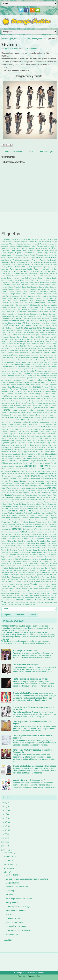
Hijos (11, 39)
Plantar (36, 509)
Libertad (23, 443)
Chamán (40, 305)
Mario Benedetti (34, 456)
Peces (33, 502)
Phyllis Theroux (45, 506)
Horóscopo (13, 413)
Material (5, 461)
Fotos (47, 394)
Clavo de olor (34, 310)
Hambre (5, 408)
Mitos (55, 471)
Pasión (17, 500)
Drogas (44, 360)
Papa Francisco (31, 495)
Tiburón (24, 582)
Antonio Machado (14, 267)
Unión (18, 589)
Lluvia (27, 445)
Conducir (39, 316)
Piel (3, 509)
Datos (20, 333)
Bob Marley (29, 283)
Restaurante (30, 537)
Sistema (37, 564)
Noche (54, 483)
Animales (5, 262)
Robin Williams (8, 541)
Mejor (42, 463)
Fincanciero (18, 394)
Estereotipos (28, 382)
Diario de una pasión (45, 351)
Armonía (44, 271)
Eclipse (4, 362)
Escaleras (36, 376)
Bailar (9, 278)
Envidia (11, 376)
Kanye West (46, 434)
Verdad (37, 595)
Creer (48, 323)
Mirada (38, 471)
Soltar (28, 568)
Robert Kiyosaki (51, 539)
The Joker (17, 582)
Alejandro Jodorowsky (24, 253)
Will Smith (5, 605)
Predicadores (19, 513)
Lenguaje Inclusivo (9, 441)
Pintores (8, 509)
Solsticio (22, 568)
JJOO (3, 429)
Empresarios (52, 369)
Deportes (43, 335)
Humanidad (52, 413)
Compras (5, 316)
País (31, 493)
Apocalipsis (47, 267)
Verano (31, 595)
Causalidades (6, 303)
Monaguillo (10, 474)
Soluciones (40, 568)
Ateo (42, 274)
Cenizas (12, 305)
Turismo (40, 586)
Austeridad (48, 274)
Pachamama (10, 493)
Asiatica (24, 274)
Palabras (44, 493)
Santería (54, 552)
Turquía (47, 586)
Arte (50, 271)
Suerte (44, 572)
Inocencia (53, 420)
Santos (36, 554)
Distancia (17, 358)
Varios (31, 593)
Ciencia (4, 310)
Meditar (36, 463)
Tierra (42, 582)
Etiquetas (20, 615)
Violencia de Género (33, 600)
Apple (55, 267)
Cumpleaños (28, 330)
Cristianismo (13, 325)
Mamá (54, 452)
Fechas (16, 389)
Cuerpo (46, 328)
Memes (47, 463)
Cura (35, 330)
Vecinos (43, 593)
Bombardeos (45, 283)
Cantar (54, 294)
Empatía (5, 369)
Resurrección (39, 537)
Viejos (40, 598)
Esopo (17, 378)
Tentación (31, 579)
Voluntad (33, 602)
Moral (34, 474)
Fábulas (45, 385)
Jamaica (21, 427)
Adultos (39, 248)
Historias (6, 410)
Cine (13, 310)
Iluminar (4, 417)
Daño (12, 333)
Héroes (29, 408)
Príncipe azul (43, 515)
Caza (21, 303)
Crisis (4, 326)
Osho (54, 491)
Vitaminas (10, 602)
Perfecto (30, 504)
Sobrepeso (53, 564)
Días (55, 350)
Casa (15, 300)
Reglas (50, 529)
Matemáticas (52, 459)
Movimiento (12, 476)
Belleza (5, 280)
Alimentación (7, 255)
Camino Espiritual (41, 292)
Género (43, 401)
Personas (15, 506)
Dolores (51, 358)
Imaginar (22, 417)
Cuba (48, 326)
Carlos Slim (44, 298)
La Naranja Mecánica (39, 436)
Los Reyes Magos (13, 447)
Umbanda (12, 589)
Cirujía (18, 310)
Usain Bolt (27, 591)
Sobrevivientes (6, 566)
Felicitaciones (34, 389)
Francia (54, 394)
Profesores (44, 518)
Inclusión (37, 417)
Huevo (45, 413)
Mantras (41, 454)
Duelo (55, 360)
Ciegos (50, 307)
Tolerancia (53, 582)
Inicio (5, 39)
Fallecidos (17, 387)
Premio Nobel (36, 513)
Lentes (20, 441)
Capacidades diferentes (18, 296)
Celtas (54, 303)
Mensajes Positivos (37, 466)
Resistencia (5, 537)
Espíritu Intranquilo (19, 380)
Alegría (11, 253)
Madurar (54, 450)
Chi (9, 307)
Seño (16, 559)
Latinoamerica (6, 438)
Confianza (47, 316)
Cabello (4, 289)
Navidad (23, 481)
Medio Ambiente (15, 463)
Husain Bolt (21, 415)
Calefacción (24, 289)
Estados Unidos (8, 382)
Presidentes (24, 515)
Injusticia (45, 420)
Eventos (13, 385)
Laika (55, 436)
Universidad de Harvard (30, 589)
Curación (42, 330)
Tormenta (5, 584)
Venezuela (5, 595)
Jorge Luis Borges (35, 429)
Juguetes (12, 434)
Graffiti (26, 403)
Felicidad (24, 389)
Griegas (4, 405)
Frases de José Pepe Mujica (18, 930)
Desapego (45, 337)
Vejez (49, 593)
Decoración (52, 332)
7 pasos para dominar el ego (18, 906)
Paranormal (41, 497)
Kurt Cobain (14, 436)
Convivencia (46, 319)
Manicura (17, 454)
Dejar (9, 335)
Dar (16, 332)
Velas (54, 593)
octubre (7, 860)
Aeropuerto (47, 248)
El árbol (9, 914)
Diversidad (25, 358)
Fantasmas (53, 387)
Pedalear (40, 502)
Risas (33, 539)
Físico (25, 394)
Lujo (44, 447)
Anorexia (37, 262)
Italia (55, 424)
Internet (54, 422)
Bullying (23, 287)
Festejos (31, 392)
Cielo (55, 307)
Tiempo (30, 582)
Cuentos (25, 328)
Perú (21, 506)
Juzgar (35, 434)
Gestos (13, 403)
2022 (42, 239)
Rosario (54, 541)
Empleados (12, 369)
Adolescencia (22, 248)
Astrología (36, 274)
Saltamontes (12, 546)
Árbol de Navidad (42, 269)
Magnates (26, 452)
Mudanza (20, 476)
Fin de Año (52, 391)
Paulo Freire (6, 502)
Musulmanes (45, 479)
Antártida (53, 262)
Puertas (38, 522)
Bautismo (48, 278)
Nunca (22, 486)
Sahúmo (51, 543)
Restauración (21, 537)
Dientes (22, 353)
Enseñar (36, 373)
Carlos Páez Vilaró (33, 298)
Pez (37, 506)
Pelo (11, 504)
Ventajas (24, 595)
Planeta (30, 509)
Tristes (20, 586)
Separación (27, 559)
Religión (23, 532)
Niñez (43, 483)
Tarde (23, 577)
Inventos (20, 424)
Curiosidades (51, 330)
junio (6, 940)
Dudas (50, 360)
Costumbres (12, 323)
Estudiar (41, 382)
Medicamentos (42, 461)
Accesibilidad (45, 244)
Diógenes (5, 355)
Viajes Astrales (7, 598)
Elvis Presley (35, 367)
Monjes (25, 474)
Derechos (13, 337)
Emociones (52, 367)
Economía (18, 362)
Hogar (14, 410)
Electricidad (21, 367)
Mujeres (6, 479)
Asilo (30, 274)
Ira (36, 424)
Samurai (45, 546)
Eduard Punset (45, 362)
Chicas (14, 307)
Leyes (12, 443)
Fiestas (37, 391)
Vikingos (46, 598)
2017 (28, 239)
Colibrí (46, 312)
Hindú (46, 408)
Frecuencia (13, 396)
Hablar (41, 405)
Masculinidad (33, 459)
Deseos (21, 339)
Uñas (12, 591)
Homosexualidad (51, 410)
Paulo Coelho (51, 500)
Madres (47, 449)
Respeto (13, 537)
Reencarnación (6, 529)
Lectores (29, 438)
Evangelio (5, 385)
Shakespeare (27, 561)
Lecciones (22, 438)
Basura (41, 278)
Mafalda (13, 452)
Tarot (33, 577)
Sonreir (48, 568)
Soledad (5, 568)
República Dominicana (39, 534)
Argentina (28, 271)
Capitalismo (32, 296)
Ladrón (49, 436)
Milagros (16, 471)
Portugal (4, 513)
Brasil (26, 285)
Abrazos (38, 242)
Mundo (13, 479)
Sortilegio (24, 570)
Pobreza (12, 511)
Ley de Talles (52, 441)
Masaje (4, 459)
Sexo (9, 561)
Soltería (33, 568)
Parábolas (10, 497)
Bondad (5, 285)
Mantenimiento (32, 454)
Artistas (9, 274)
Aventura (30, 276)
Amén (27, 258)
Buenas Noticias (7, 287)
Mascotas (22, 458)
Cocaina (54, 310)
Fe (11, 389)
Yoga (22, 604)
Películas (5, 504)
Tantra (9, 577)
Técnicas (38, 577)
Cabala (47, 287)
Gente (49, 401)
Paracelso (18, 497)
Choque (36, 307)
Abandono (16, 242)
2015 (3, 842)
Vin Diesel (53, 598)
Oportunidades (31, 488)
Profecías (25, 518)
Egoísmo (38, 364)
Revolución (48, 537)
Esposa (54, 380)
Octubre (54, 486)
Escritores (45, 376)
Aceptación (5, 246)
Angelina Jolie (52, 260)
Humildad (5, 415)
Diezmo (33, 353)
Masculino (43, 459)
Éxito (28, 385)
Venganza (13, 595)
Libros (30, 443)
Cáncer (18, 294)
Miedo (45, 469)
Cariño (10, 298)
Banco (22, 278)
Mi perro (10, 895)
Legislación (53, 438)
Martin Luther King (49, 456)
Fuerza (49, 396)
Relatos (17, 532)
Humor (13, 415)
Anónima (29, 262)
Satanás (42, 555)
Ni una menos (20, 483)
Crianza (53, 323)
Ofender (9, 488)
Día (42, 339)
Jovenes (13, 432)
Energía (31, 371)
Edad (24, 362)
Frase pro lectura (13, 918)
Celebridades (40, 303)
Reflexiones (28, 529)
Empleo (19, 369)
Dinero (54, 353)
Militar (22, 471)
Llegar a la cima (13, 883)
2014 (18, 239)
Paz (13, 502)
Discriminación (44, 355)
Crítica (22, 326)
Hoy (34, 413)
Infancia (5, 420)
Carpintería (53, 298)
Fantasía (45, 387)
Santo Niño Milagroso (24, 555)
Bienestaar (45, 280)
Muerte (27, 39)
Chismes (30, 307)
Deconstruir (43, 333)
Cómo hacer (42, 314)
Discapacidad (25, 355)
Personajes (6, 506)
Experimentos (36, 385)
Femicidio (53, 389)
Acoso (13, 246)
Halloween (53, 405)
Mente (4, 469)
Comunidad (23, 316)
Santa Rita (47, 552)
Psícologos (24, 522)
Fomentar (31, 394)
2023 (46, 239)
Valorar (18, 593)
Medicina (53, 461)
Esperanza (41, 378)
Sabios (28, 543)
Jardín (32, 427)
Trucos (34, 586)
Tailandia (53, 575)
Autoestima (6, 276)
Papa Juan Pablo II (45, 495)
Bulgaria (17, 287)
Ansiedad (45, 262)
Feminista (15, 391)
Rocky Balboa (31, 541)
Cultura (20, 330)
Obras (40, 486)
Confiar (54, 316)
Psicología (6, 522)
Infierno (12, 420)
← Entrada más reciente (12, 152)
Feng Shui (24, 391)
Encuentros (15, 371)
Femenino (44, 389)
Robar (43, 539)
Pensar (16, 504)
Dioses (16, 355)
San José (44, 548)
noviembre (8, 856)
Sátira (48, 554)
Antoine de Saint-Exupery (34, 265)
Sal (56, 543)
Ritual (38, 539)
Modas (4, 474)
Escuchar (53, 376)
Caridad (4, 298)
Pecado (28, 502)
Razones (38, 524)
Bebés (54, 278)
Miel (50, 469)
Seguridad (25, 557)
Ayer (49, 276)
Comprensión (14, 316)
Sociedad (16, 566)
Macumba (14, 450)
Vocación (22, 602)
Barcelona (34, 278)
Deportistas (52, 335)
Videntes (28, 598)
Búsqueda (35, 287)
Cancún (34, 294)
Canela (40, 294)
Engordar (14, 373)
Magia (19, 452)
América (32, 258)
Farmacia (5, 389)
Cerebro (19, 305)
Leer (41, 438)
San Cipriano (24, 548)
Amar (14, 258)
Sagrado (44, 543)
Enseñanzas (28, 373)
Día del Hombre (31, 344)
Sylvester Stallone (43, 575)
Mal (38, 452)
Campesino (5, 294)
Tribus (14, 586)
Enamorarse (6, 371)
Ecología (11, 362)
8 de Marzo (52, 239)
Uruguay (18, 591)
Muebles (27, 476)
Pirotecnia (16, 509)
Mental (54, 466)
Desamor (27, 337)
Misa (43, 471)
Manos (24, 454)
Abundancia (21, 244)
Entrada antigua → (48, 152)
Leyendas (5, 443)
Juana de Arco (23, 432)
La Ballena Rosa (24, 436)
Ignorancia (45, 415)
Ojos (17, 488)
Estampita (19, 383)
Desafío (20, 337)
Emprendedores (40, 369)
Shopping (35, 561)
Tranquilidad (6, 586)
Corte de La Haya (27, 321)
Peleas (54, 502)
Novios (17, 486)
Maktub (33, 452)
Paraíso (33, 497)
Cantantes (47, 294)
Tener (21, 579)
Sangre (40, 550)
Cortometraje (43, 321)
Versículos (43, 595)
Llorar (22, 445)
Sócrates (43, 566)
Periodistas (37, 504)
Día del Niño (41, 344)
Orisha (27, 491)
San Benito (5, 548)
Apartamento (38, 267)
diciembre (8, 853)
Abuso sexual (33, 244)
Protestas (38, 520)
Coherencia (22, 312)
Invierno (32, 424)
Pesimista (32, 506)
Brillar (31, 285)
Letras (29, 441)
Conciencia (32, 316)
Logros (39, 445)
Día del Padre (51, 344)
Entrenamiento (44, 373)
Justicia (20, 434)
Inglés (39, 420)
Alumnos (39, 255)
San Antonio (52, 546)
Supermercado (30, 575)
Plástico (49, 509)
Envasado (53, 373)
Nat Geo (5, 481)
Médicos (5, 463)
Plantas (43, 509)
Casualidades (40, 301)
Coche (4, 312)
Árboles (54, 269)
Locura (33, 445)
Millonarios (30, 471)
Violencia (19, 600)
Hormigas (5, 413)
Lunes (48, 447)
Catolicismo (52, 300)
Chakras (33, 305)
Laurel (14, 438)
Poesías (28, 511)
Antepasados (6, 265)
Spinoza (50, 570)
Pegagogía (47, 502)
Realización (53, 524)
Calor (49, 289)
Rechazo (4, 527)
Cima (10, 310)
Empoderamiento (28, 369)
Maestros (5, 452)
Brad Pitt (20, 285)
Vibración (16, 598)
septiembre (9, 864)
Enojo (20, 373)
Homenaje (40, 410)
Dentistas (22, 335)
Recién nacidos (15, 527)
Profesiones (34, 518)
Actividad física (29, 246)
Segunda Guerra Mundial (11, 557)
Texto (10, 582)
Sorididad (10, 570)
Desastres (5, 339)
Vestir (50, 595)
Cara (40, 296)
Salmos (4, 546)
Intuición (4, 424)
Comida (33, 314)
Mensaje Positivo (16, 466)
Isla (46, 424)
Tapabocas (16, 577)
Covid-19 (21, 323)
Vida (40, 39)
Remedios (31, 532)
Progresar (53, 518)
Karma (54, 434)
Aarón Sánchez (7, 242)
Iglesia (37, 415)
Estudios (49, 382)
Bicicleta (38, 280)
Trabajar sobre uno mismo (17, 887)
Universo (5, 591)
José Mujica (46, 429)
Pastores (23, 500)
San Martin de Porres (15, 550)
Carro (3, 301)
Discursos (53, 355)
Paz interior (20, 502)
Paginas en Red (34, 976)
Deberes (31, 333)
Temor (8, 579)
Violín (44, 600)
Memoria (54, 463)
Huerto (39, 413)
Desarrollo (53, 337)
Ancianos (36, 260)
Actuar (47, 246)
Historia (53, 408)
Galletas (44, 399)
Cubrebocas (11, 328)
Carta (9, 300)
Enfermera (52, 371)
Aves (36, 276)
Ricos (9, 539)
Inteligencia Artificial (30, 422)
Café (18, 289)
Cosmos (4, 323)
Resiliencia (53, 534)
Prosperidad (13, 520)
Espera (34, 378)
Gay (23, 401)
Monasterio (18, 474)
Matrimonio (25, 461)
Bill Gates (53, 280)
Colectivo (40, 312)
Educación (12, 364)
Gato (13, 401)
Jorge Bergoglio (22, 429)
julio (6, 872)
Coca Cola (47, 310)
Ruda (9, 543)
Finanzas (9, 394)
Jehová (37, 427)
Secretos (54, 555)
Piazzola (54, 506)
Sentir (13, 559)
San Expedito (35, 548)
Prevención (33, 515)
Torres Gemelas (16, 584)
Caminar (31, 292)
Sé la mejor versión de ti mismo (19, 899)
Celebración (29, 303)
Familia (30, 387)
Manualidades (51, 454)
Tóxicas (26, 584)
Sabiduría (20, 543)
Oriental (21, 491)
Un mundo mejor (13, 875)
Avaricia (24, 276)
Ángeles (43, 260)
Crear (28, 323)
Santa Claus (48, 550)
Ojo (13, 488)
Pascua (11, 500)
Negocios (40, 481)
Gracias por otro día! (15, 922)
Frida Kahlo (21, 396)
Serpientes (49, 559)
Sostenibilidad (34, 570)
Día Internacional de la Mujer (40, 346)
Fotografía (39, 394)
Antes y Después (18, 265)
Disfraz (4, 358)
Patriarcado (34, 500)
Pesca (26, 506)
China (24, 307)
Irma (43, 424)
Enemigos (23, 371)
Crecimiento (40, 323)
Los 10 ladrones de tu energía (25, 665)
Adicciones (6, 248)
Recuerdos (38, 527)
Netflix (11, 483)
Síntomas (20, 564)
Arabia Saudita (27, 269)
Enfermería (6, 373)
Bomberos (53, 283)
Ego (33, 364)
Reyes (55, 537)
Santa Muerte (37, 552)
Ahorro (24, 251)
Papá (22, 495)
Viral (49, 600)
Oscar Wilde (47, 491)
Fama (24, 387)
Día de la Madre (30, 341)
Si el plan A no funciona (16, 911)
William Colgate (14, 605)
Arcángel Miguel (7, 271)
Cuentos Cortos (36, 328)
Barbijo (27, 278)
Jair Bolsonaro (12, 427)
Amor (54, 257)
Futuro (4, 399)
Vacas (49, 591)
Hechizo (12, 408)
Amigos (39, 257)
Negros (47, 481)
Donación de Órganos (16, 360)
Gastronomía (6, 401)
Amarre (20, 258)
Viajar (54, 595)
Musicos (37, 479)
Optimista (42, 488)
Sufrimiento (52, 572)
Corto (36, 321)
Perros (45, 504)
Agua (13, 251)
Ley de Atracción (39, 441)
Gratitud (39, 403)
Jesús (44, 427)
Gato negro (11, 891)
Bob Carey (20, 283)
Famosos (37, 387)
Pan (50, 493)
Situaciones (45, 564)
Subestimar (23, 573)
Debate (25, 333)
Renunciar (46, 532)
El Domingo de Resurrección (25, 651)
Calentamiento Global (37, 289)
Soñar (4, 570)
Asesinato (16, 273)
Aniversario (21, 262)
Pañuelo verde (15, 495)
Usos (34, 591)
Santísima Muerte (9, 554)
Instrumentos (6, 422)
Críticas (28, 326)
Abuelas (5, 244)
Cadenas (12, 289)
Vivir (16, 602)
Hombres (31, 410)
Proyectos (53, 520)
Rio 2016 (20, 539)
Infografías (21, 420)
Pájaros (37, 493)
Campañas (53, 292)
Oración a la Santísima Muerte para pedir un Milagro (34, 766)
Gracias (19, 403)
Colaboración (31, 312)
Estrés (35, 383)
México (28, 469)
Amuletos (5, 260)
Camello (24, 292)
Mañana (4, 456)
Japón (27, 427)
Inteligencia (17, 422)
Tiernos (37, 582)
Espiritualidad (45, 380)
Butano (41, 287)
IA (28, 415)
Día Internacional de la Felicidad (14, 346)
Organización (6, 491)
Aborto (31, 242)
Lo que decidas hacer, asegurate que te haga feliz (27, 879)
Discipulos (34, 355)
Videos (34, 598)
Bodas (37, 283)
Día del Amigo (19, 344)
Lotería (23, 447)
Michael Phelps (36, 469)
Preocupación (6, 515)
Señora (21, 559)
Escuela (5, 378)
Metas (17, 469)
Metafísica (10, 469)
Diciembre (16, 353)
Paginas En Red (10, 49)
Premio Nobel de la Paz (49, 513)
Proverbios (46, 520)
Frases (5, 396)
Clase (27, 310)
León (24, 441)
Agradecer (6, 251)
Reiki (55, 529)
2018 (32, 239)
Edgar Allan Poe (33, 362)
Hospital (22, 413)
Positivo (11, 513)
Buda (47, 285)
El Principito (11, 367)
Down (38, 360)
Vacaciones (41, 591)
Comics (20, 314)
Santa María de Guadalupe (19, 552)
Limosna (36, 443)
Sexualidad (16, 561)
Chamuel (47, 305)
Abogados (24, 242)
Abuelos (12, 244)
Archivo (33, 615)
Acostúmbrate (12, 934)
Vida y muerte (9, 45)
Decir (37, 333)
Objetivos (28, 486)
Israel (50, 424)
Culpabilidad (6, 330)
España (22, 378)
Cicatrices (43, 307)
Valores (24, 593)
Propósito (5, 520)
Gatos (18, 401)
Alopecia (20, 255)
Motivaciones (51, 473)
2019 (3, 826)
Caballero (53, 287)
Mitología (49, 471)
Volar (27, 602)
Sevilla (4, 561)
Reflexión (17, 529)
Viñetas (4, 600)
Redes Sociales (50, 527)
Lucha (28, 447)
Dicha (10, 353)
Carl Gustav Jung (19, 298)
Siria (31, 564)
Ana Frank (13, 260)
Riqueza (27, 539)
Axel (45, 276)
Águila (18, 251)
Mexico (22, 469)
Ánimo (13, 262)
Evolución (21, 385)
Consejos (18, 318)
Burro (29, 287)
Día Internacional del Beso (31, 348)
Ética (55, 383)
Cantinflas (5, 296)
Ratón (27, 524)
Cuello (18, 328)
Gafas (38, 399)
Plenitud (4, 511)
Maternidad (14, 461)
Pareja (54, 497)
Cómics (26, 314)
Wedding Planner (43, 602)
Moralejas (41, 473)
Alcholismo (53, 251)
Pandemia (6, 495)
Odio (3, 488)
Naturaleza (14, 481)
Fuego (31, 396)
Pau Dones (42, 500)
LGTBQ (17, 443)
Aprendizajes (15, 269)
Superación (19, 575)
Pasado (4, 500)
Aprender (5, 269)
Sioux (27, 564)
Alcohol (4, 253)
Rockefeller (22, 541)
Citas (23, 310)
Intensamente (44, 422)
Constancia (27, 319)
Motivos (4, 476)
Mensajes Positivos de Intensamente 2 (29, 780)
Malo (41, 452)
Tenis (26, 579)
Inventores (12, 424)
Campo (12, 294)
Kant (39, 434)
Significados (44, 561)
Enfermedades (41, 371)
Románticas (42, 541)
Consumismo (37, 319)
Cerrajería (26, 305)
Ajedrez (30, 251)
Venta (18, 595)
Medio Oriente (27, 463)
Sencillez (54, 557)
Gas (55, 399)
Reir (3, 532)
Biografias (5, 283)
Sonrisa (54, 568)
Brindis (36, 285)
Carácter (45, 296)
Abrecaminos (47, 242)
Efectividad (27, 364)
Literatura (10, 445)
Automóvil (16, 276)
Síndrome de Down (9, 564)
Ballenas (16, 278)
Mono (30, 474)
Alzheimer (47, 255)
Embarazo (44, 367)
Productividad (16, 518)
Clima (41, 310)
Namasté (53, 479)
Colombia (53, 312)
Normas (4, 486)
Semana (33, 557)
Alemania (53, 253)
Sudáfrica (31, 573)
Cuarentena (41, 326)
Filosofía (44, 391)
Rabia (55, 522)
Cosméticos (53, 321)
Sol (48, 566)
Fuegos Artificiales (39, 396)
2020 (37, 239)
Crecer (33, 323)
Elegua (28, 367)
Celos (49, 303)
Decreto (4, 335)
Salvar (40, 546)
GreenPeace (53, 403)
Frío (27, 396)
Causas (15, 303)
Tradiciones (43, 584)
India (50, 417)
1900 (14, 239)
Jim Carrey (52, 427)
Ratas (22, 524)
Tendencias (15, 579)
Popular (7, 615)
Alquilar (27, 255)
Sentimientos (6, 559)
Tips (47, 582)
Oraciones (52, 488)
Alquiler (33, 255)
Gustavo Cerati (26, 405)
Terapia (54, 579)
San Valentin (27, 550)
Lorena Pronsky (48, 445)
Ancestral (21, 260)
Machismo (6, 450)
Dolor (45, 358)
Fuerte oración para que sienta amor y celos (31, 679)
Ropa (49, 541)
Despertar (28, 339)
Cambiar (5, 292)
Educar (20, 364)
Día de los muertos (44, 341)
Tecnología (46, 577)
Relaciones (9, 532)
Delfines (15, 335)
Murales (20, 479)
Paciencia (19, 493)
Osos (3, 493)
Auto (55, 273)
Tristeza (27, 586)
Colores (4, 314)
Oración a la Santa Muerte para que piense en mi (33, 693)
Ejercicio (45, 364)
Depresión (5, 337)
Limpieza (43, 443)
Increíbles (44, 417)
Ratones (32, 524)
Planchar (23, 509)
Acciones (53, 244)
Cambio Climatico (15, 292)
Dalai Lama (6, 333)
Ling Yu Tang (52, 443)
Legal (46, 438)
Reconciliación (27, 527)
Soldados (53, 566)
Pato (28, 500)
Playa (55, 509)
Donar (28, 360)
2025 (3, 803)
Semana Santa (43, 557)
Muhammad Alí (44, 476)
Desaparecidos (36, 337)
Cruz (34, 326)
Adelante (54, 246)
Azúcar (4, 278)
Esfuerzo (11, 378)
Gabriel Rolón (30, 399)
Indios (54, 417)
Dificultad (47, 353)
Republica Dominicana (21, 534)
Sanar (35, 550)
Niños (49, 483)
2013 (3, 850)
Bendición (12, 280)
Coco (9, 312)
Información (31, 420)
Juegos (48, 432)
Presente (15, 515)
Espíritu (48, 378)
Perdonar (23, 504)
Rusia (13, 543)
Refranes (37, 529)
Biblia (32, 280)
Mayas (33, 461)
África (54, 248)
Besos (27, 280)
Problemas (6, 518)
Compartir (53, 314)
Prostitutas (23, 520)
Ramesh (12, 524)
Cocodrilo (14, 312)
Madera (20, 450)
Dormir (33, 360)
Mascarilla (12, 459)
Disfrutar (10, 358)
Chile (19, 307)
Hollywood (22, 410)
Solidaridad (13, 568)
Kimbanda (5, 436)
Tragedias (53, 584)
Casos (31, 301)
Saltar (19, 546)
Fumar (54, 396)
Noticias (11, 486)
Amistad (47, 257)
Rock (16, 541)
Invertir (26, 424)
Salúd (29, 546)
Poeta (34, 511)
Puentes (32, 522)
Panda (54, 493)
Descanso (13, 339)
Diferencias (40, 353)
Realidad (45, 524)
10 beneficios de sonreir (16, 926)
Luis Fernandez (36, 447)
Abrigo (54, 242)
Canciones (26, 294)
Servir (55, 559)
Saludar (34, 546)
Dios (11, 355)
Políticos (53, 511)
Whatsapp (53, 602)
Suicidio (5, 575)
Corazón (5, 321)
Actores (40, 246)
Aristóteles (37, 271)
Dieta (27, 353)
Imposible (29, 417)
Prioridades (53, 515)
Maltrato (47, 452)
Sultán (11, 575)
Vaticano (37, 593)
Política (46, 511)
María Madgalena (14, 456)
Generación (36, 401)
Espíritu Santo (33, 380)
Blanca (13, 283)
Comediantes (12, 314)
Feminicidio (6, 391)
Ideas (32, 415)
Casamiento (23, 301)
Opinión (22, 488)
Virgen (54, 600)
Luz (55, 447)
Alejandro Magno (42, 253)
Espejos (28, 378)
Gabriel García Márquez (16, 399)
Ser (33, 559)
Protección (31, 520)
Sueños (38, 572)
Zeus (35, 605)
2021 (3, 818)
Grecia (45, 403)
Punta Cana (47, 522)
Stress (16, 573)
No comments (32, 49)
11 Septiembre (6, 239)
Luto (52, 447)
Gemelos (28, 401)
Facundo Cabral (7, 387)
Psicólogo (16, 522)
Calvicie (54, 289)
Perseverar (52, 504)
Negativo (31, 481)
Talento (4, 577)
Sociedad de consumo (30, 566)
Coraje (54, 319)
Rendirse (39, 532)
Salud (24, 545)
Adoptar (32, 248)
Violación (11, 600)
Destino (37, 339)
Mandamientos (7, 454)
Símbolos (53, 561)
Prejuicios (27, 513)
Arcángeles (19, 271)
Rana (17, 524)
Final (3, 394)
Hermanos (21, 408)
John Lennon (10, 429)
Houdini (29, 413)
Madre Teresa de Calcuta (34, 450)
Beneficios (20, 280)
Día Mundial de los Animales (22, 351)
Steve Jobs (9, 572)
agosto (7, 868)
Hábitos (34, 405)
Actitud (19, 246)
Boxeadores (12, 285)
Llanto (17, 445)
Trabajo (34, 584)
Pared (48, 497)
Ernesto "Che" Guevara (24, 376)
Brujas (41, 285)
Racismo (5, 524)
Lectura (36, 438)
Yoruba (27, 605)
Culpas (14, 330)
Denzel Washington (32, 335)
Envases (4, 376)
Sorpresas (17, 570)
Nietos (37, 483)
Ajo (35, 251)
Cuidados (53, 328)
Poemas (20, 511)
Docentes (33, 358)
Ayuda (54, 276)
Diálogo (35, 351)
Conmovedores (7, 319)
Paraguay (26, 497)
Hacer (46, 405)
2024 (3, 806)
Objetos (35, 486)
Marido (24, 456)
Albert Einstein (42, 251)
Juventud (27, 434)
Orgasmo (15, 491)
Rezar (4, 539)
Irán (39, 424)
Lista (3, 445)
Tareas (28, 577)
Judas (42, 432)
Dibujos (4, 353)
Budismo (53, 285)
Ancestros (28, 260)
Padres (34, 39)
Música (30, 479)
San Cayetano (14, 548)
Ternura (4, 582)
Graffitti (32, 403)
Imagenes (18, 39)
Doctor (40, 358)
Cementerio (5, 305)
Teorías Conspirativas (43, 579)
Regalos (44, 529)
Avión (41, 276)
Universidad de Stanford (48, 589)
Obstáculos (47, 486)
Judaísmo (34, 432)
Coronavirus (14, 321)
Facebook (53, 385)
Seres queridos (40, 559)
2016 (23, 239)
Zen (31, 605)
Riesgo (14, 539)
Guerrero (17, 405)
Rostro (4, 543)
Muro (25, 479)
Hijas (35, 408)
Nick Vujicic (30, 483)
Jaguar (4, 427)
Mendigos (5, 466)
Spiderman (43, 570)
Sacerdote (35, 543)
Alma (15, 255)
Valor (12, 593)
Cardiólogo (53, 296)
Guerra (10, 405)
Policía (39, 511)
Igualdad (53, 415)
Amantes (9, 258)
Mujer (54, 476)
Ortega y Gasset (36, 491)
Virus (4, 602)
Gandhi (50, 399)
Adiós (13, 248)
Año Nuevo (27, 267)
